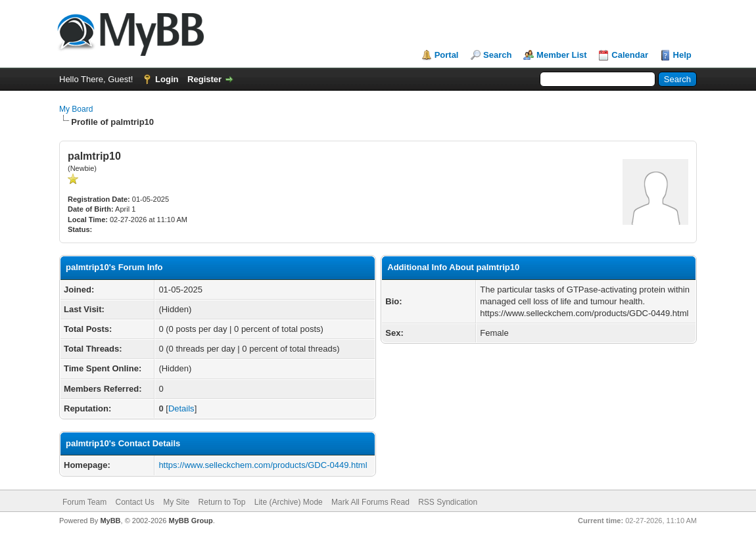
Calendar (630, 55)
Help (682, 55)
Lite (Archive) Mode (289, 502)
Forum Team (84, 502)
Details (181, 408)
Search (497, 55)
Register (204, 79)
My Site (176, 502)
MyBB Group (190, 521)
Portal (447, 55)
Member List (562, 55)
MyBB (110, 521)
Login (167, 79)
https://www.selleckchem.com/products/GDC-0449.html (263, 465)
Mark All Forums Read (370, 502)
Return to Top (222, 502)
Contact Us (134, 502)
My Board (76, 109)
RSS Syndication (448, 502)
